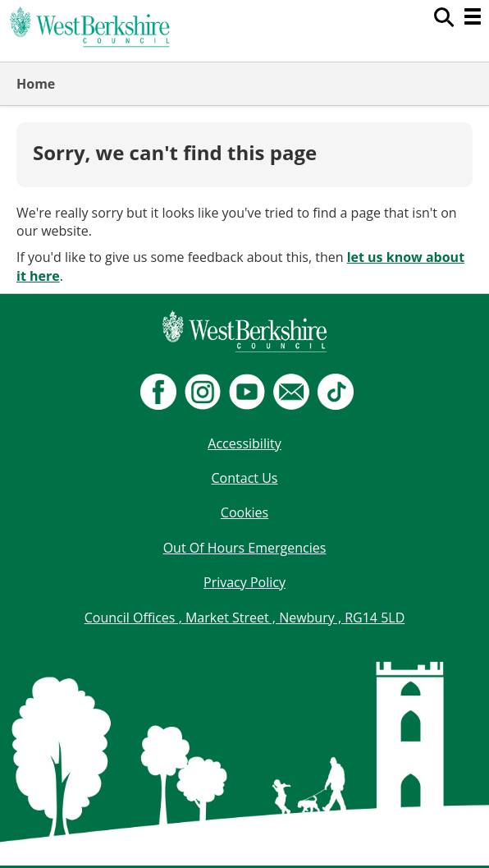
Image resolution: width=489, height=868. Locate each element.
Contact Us (245, 478)
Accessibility (244, 443)
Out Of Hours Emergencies (245, 548)
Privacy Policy (244, 582)
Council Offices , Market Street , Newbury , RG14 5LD (245, 618)
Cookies (244, 512)
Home (36, 84)
